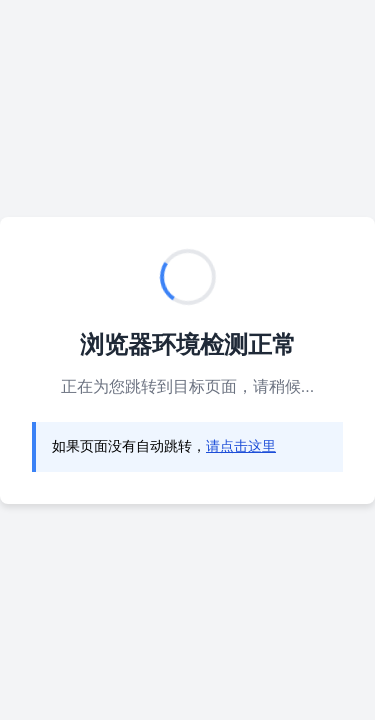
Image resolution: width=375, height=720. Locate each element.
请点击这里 (241, 446)
